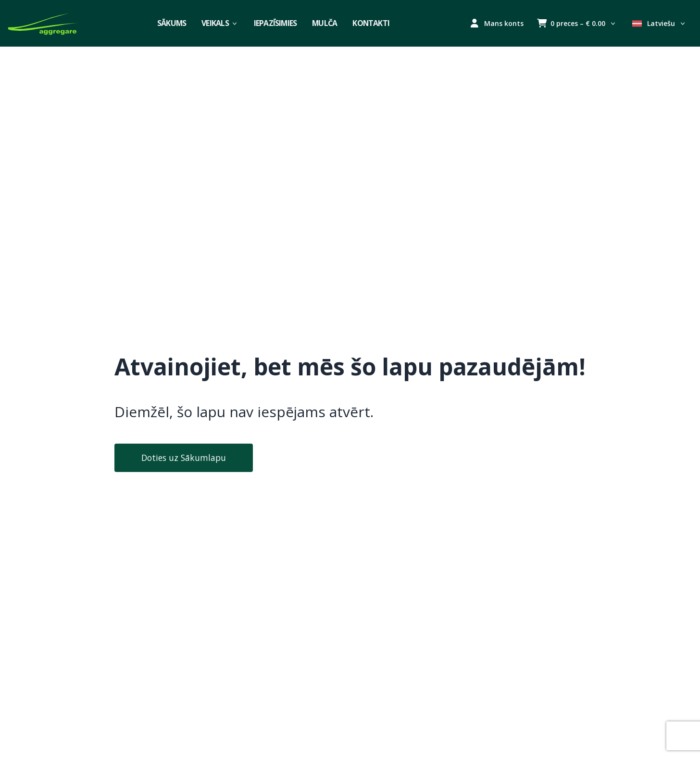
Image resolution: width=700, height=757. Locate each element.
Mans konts (497, 23)
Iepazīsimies (275, 23)
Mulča (325, 23)
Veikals (220, 23)
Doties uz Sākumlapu (184, 458)
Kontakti (371, 23)
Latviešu (659, 23)
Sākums (172, 23)
